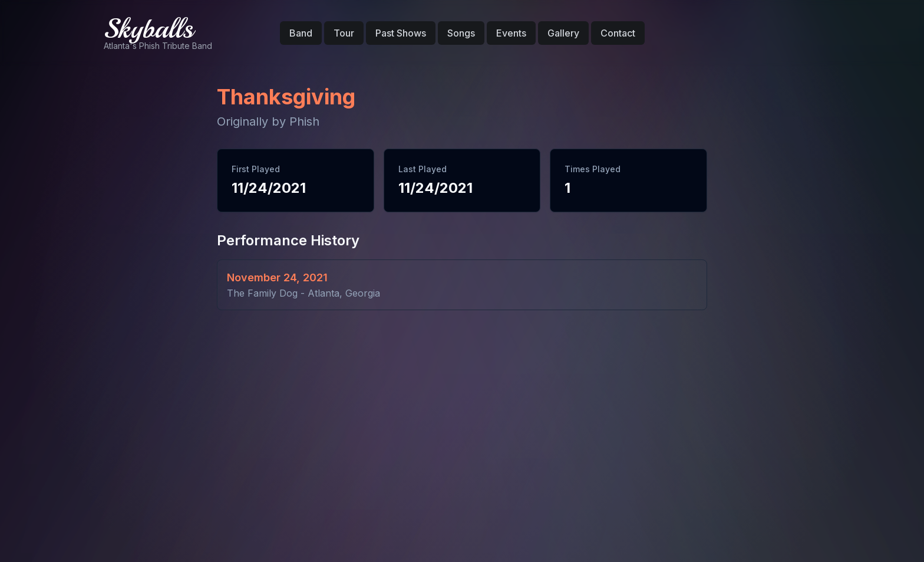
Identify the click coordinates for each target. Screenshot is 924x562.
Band (301, 33)
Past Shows (401, 33)
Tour (344, 33)
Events (511, 33)
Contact (618, 33)
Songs (461, 33)
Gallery (563, 33)
